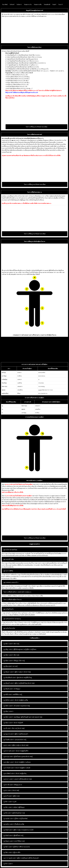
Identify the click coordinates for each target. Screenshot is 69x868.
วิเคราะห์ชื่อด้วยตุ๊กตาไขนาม (13, 600)
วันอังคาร (19, 4)
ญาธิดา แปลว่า (8, 807)
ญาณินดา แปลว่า (9, 672)
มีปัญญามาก (13, 785)
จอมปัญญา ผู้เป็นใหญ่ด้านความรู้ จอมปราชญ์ (23, 717)
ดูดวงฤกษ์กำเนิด (9, 559)
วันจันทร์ (12, 4)
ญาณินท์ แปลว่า (9, 689)
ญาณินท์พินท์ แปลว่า (10, 678)
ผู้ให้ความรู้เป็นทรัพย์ (15, 819)
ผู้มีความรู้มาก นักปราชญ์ (17, 672)
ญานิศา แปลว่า (8, 852)
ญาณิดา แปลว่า (8, 655)
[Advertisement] (34, 30)
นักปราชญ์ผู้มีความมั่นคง (17, 762)
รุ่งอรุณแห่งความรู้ (15, 740)
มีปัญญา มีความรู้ (14, 661)
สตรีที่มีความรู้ (13, 694)
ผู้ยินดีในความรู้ (13, 835)
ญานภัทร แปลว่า (9, 824)
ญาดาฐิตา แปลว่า (9, 762)
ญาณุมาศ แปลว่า (9, 734)
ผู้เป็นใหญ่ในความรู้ (14, 813)
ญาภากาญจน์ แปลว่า (10, 858)
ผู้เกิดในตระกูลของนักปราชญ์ (18, 756)
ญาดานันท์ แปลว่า (9, 768)
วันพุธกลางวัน (28, 4)
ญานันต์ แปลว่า (8, 830)
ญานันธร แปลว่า (9, 841)
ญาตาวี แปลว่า (8, 796)
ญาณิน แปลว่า (8, 666)
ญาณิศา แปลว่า (8, 706)
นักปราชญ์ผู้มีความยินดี (17, 768)
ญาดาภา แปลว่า (9, 779)
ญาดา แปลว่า (8, 745)
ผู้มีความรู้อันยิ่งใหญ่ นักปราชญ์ (19, 683)
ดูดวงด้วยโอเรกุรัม (9, 628)
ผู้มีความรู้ (11, 796)
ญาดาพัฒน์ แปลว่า (9, 773)
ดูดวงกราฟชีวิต (8, 571)
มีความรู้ (11, 644)
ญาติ (10, 802)
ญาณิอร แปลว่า (8, 723)
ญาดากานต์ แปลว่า (10, 751)
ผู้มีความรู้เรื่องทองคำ (16, 734)
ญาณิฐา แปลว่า (8, 649)
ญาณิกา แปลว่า (8, 644)
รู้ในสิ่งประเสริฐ (14, 824)
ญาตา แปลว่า (8, 790)
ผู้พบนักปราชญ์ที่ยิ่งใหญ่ (18, 678)
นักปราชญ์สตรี (13, 723)
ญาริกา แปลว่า (8, 864)
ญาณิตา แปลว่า (8, 661)
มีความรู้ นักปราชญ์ (14, 728)
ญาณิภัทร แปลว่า (9, 700)
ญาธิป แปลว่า (8, 813)
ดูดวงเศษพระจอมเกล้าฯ (11, 582)
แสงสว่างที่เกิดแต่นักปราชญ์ (18, 779)
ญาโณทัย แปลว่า (9, 740)
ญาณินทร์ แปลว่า (9, 683)
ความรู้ (10, 666)
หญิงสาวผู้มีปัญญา (14, 807)
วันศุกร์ (54, 4)
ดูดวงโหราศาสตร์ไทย (10, 550)
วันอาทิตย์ (5, 4)
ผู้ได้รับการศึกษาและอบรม (17, 847)
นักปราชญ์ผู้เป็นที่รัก (16, 751)
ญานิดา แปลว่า (8, 847)
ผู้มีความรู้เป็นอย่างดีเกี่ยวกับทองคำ (21, 858)
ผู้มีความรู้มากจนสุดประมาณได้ (18, 830)
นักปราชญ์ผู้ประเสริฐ (16, 700)
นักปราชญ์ (11, 790)
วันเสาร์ (60, 4)
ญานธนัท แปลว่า (9, 819)
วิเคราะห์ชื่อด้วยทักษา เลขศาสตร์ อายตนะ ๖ (17, 592)
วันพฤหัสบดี (47, 4)
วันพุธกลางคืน (38, 4)
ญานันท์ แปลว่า (8, 835)
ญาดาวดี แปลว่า (9, 785)
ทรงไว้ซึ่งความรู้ (14, 841)
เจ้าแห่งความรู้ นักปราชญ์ (17, 706)
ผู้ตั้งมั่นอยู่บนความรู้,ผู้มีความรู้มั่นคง (20, 649)
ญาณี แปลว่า (8, 728)
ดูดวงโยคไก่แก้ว (9, 609)
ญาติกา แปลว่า (8, 802)
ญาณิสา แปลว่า (8, 717)
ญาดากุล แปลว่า (9, 756)
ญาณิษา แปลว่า (8, 711)
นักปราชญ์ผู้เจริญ (15, 773)
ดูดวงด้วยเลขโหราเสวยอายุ (12, 619)
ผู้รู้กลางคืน (12, 852)
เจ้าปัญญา (12, 689)
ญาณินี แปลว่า (8, 694)
